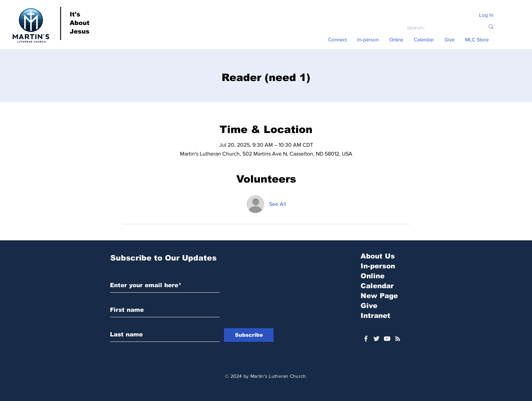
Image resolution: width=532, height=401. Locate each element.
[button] (337, 40)
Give (369, 306)
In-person (378, 266)
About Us (378, 256)
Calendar (377, 286)
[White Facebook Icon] (366, 339)
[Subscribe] (249, 335)
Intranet (375, 316)
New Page (379, 296)
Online (373, 276)
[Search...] (441, 28)
